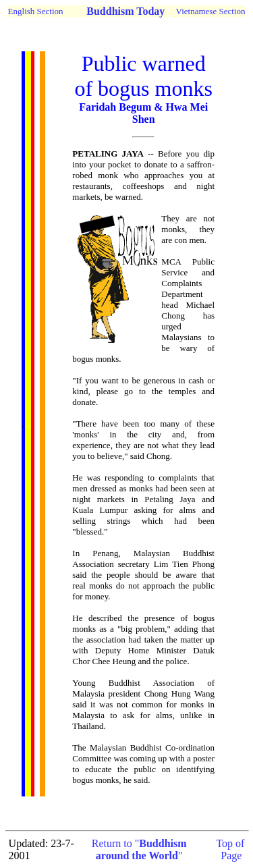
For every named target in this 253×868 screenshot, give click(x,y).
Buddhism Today (125, 11)
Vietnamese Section (211, 11)
